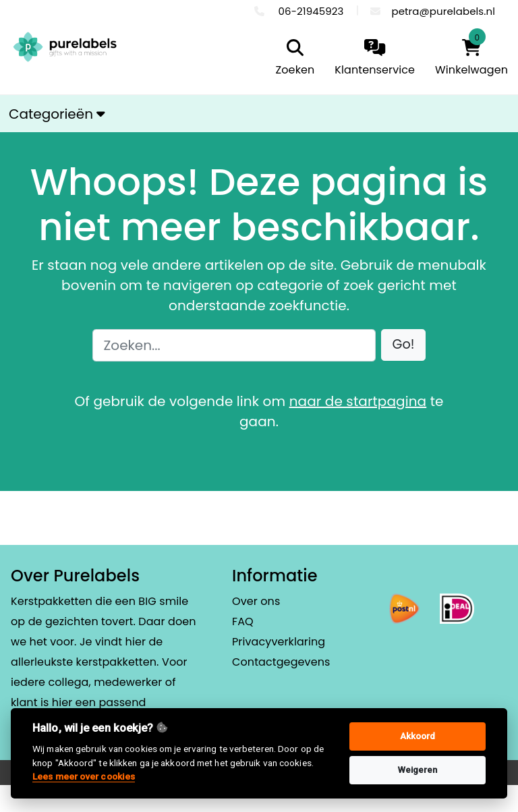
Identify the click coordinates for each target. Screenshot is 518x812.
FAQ (243, 621)
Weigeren (418, 770)
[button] (404, 345)
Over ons (256, 601)
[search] (292, 59)
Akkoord (418, 736)
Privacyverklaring (279, 642)
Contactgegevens (281, 662)
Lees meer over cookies (84, 776)
